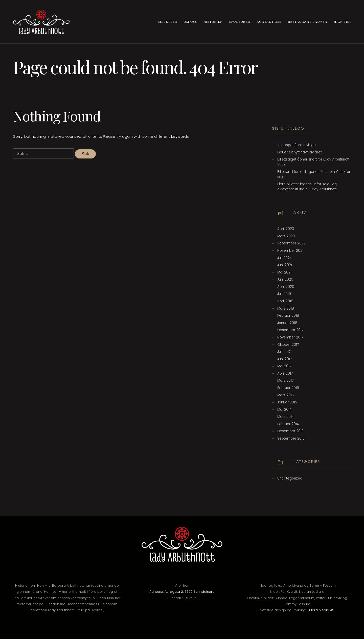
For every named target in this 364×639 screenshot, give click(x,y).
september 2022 (291, 243)
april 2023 (286, 229)
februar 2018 (288, 316)
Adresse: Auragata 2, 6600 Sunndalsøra (182, 592)
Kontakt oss (269, 22)
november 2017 (290, 337)
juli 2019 (284, 294)
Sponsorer (240, 22)
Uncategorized (290, 478)
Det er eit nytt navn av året (299, 152)
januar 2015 (287, 402)
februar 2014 (288, 424)
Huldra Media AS (321, 610)
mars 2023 (286, 236)
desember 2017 (290, 330)
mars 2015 (286, 395)
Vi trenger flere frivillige (297, 145)
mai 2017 (284, 366)
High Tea (342, 22)
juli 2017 (284, 352)
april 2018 (285, 301)
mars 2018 (286, 309)
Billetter (167, 22)
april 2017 (285, 373)
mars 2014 (286, 417)
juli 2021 (284, 258)
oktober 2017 (288, 345)
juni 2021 (285, 265)
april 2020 (286, 287)
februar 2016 (288, 388)
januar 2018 (287, 323)
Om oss (190, 22)
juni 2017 (285, 359)
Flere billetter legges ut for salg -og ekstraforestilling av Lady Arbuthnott (307, 187)
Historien (213, 22)
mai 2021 (284, 272)
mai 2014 (284, 410)
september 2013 (291, 438)
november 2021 (290, 251)
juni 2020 (285, 279)
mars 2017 (285, 381)
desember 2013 (290, 431)
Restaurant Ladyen (308, 22)
